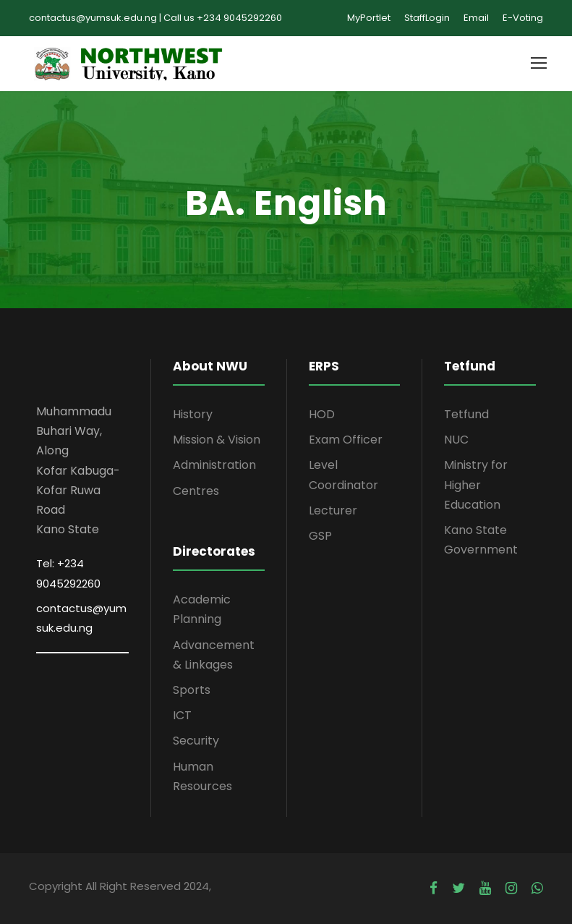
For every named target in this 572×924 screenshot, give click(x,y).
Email (476, 18)
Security (196, 741)
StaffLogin (427, 18)
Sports (192, 690)
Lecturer (333, 510)
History (193, 414)
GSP (320, 536)
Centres (196, 491)
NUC (456, 440)
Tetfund (466, 414)
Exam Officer (346, 440)
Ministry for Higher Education (476, 484)
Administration (214, 465)
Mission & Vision (217, 440)
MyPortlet (369, 18)
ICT (182, 715)
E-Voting (523, 18)
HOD (322, 414)
